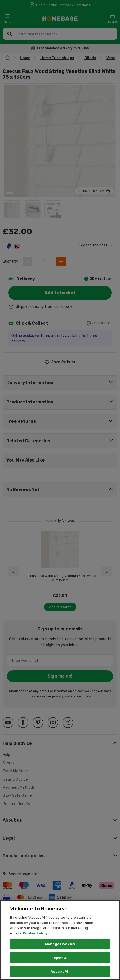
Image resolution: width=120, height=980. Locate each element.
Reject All (60, 958)
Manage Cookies (60, 944)
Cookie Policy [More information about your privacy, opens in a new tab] (35, 933)
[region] (60, 940)
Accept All (60, 972)
